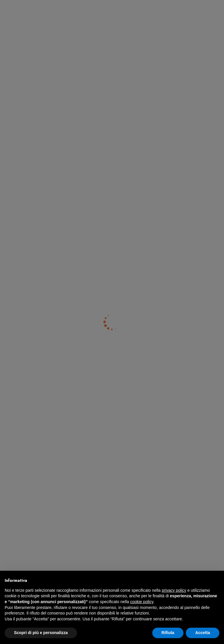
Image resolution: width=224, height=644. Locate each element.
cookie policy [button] (142, 602)
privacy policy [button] (174, 590)
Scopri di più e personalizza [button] (41, 633)
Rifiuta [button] (168, 633)
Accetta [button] (203, 633)
